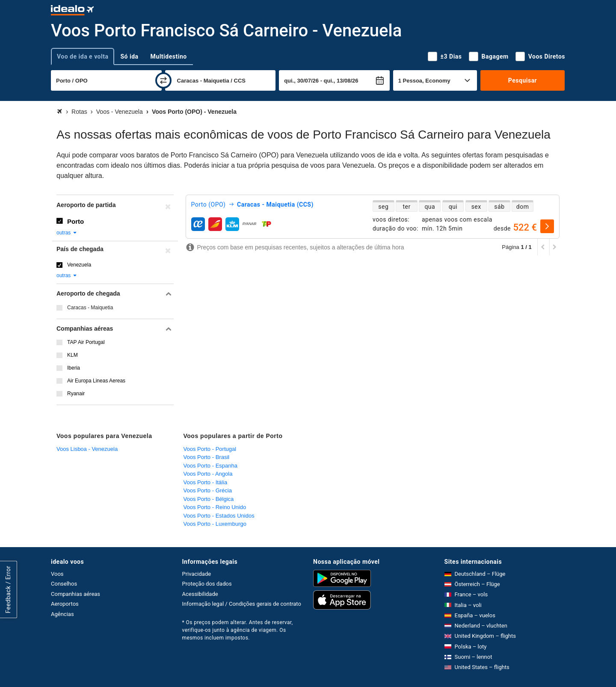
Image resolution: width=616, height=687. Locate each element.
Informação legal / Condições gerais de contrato (242, 604)
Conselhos (64, 584)
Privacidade (197, 574)
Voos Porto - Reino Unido (215, 507)
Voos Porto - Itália (206, 482)
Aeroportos (65, 604)
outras (67, 233)
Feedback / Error (8, 590)
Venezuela (79, 265)
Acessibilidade (200, 594)
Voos (57, 574)
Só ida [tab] (129, 56)
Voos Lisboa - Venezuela (87, 449)
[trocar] (163, 80)
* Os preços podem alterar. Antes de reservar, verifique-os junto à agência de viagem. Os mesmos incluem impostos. (238, 630)
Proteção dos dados (207, 584)
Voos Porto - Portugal (210, 449)
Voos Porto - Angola (208, 474)
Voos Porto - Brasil (207, 457)
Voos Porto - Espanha (210, 466)
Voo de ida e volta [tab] (83, 56)
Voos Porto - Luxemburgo (215, 524)
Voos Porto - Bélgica (209, 499)
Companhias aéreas (76, 594)
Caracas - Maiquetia (90, 308)
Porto (76, 221)
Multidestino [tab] (169, 56)
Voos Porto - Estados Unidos (219, 516)
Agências (62, 614)
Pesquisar (523, 80)
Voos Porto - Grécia (208, 490)
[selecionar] (547, 226)
